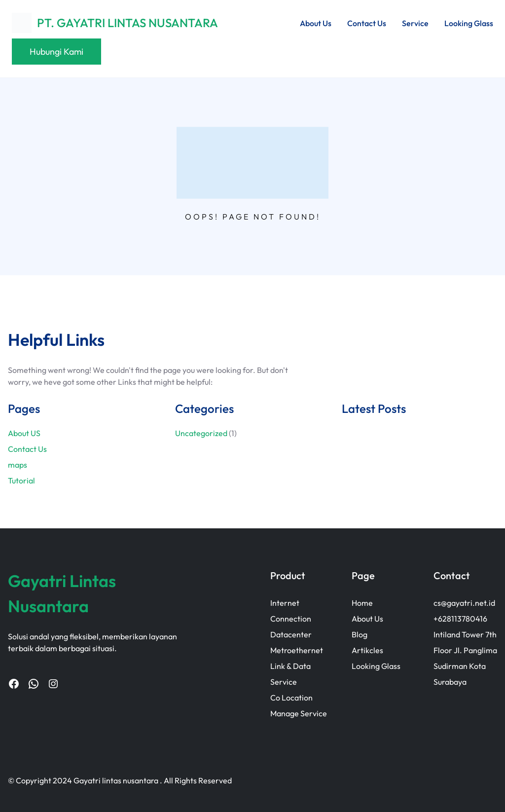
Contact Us (27, 449)
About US (24, 433)
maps (18, 465)
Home (362, 603)
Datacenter (291, 634)
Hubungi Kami (56, 52)
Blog (360, 634)
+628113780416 (460, 619)
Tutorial (21, 480)
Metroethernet (297, 650)
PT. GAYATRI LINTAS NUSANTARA (127, 23)
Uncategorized (201, 433)
